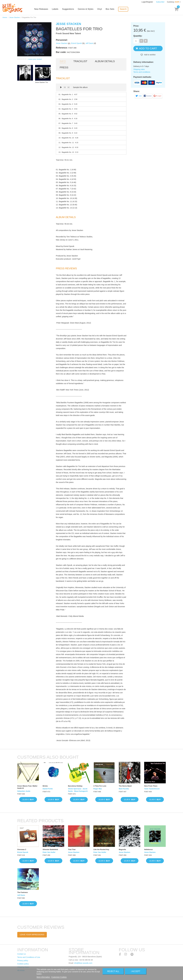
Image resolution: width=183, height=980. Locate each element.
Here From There (151, 786)
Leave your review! (35, 59)
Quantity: (138, 36)
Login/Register (148, 2)
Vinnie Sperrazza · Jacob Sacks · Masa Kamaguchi (78, 790)
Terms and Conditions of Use (29, 957)
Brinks (45, 786)
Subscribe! (160, 2)
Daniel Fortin (48, 789)
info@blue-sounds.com (83, 963)
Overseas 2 (22, 849)
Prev (65, 87)
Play (61, 87)
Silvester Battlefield (50, 849)
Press (64, 67)
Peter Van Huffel (49, 852)
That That (72, 849)
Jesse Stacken (15, 17)
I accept (136, 971)
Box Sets (111, 9)
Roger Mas (98, 789)
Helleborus (148, 849)
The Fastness (23, 892)
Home (5, 17)
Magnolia (122, 849)
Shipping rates (139, 69)
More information (43, 977)
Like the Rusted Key (101, 849)
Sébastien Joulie (24, 791)
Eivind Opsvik (76, 43)
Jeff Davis (89, 43)
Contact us (22, 954)
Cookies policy (23, 964)
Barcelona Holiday (75, 786)
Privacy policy (23, 961)
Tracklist (80, 61)
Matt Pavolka (124, 789)
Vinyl (100, 9)
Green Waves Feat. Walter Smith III (27, 787)
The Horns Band (125, 786)
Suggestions (69, 9)
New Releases (42, 9)
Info (63, 61)
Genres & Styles (86, 9)
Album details (105, 61)
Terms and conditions (142, 72)
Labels (56, 9)
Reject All (113, 971)
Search (124, 9)
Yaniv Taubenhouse (152, 789)
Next (69, 87)
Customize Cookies (59, 977)
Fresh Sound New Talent (68, 33)
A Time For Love (100, 786)
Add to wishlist (150, 55)
